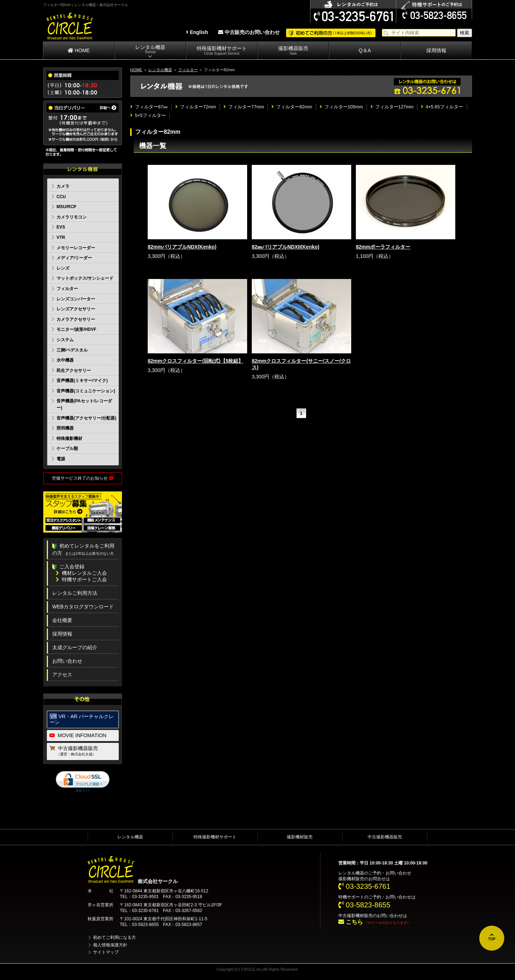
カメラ (63, 186)
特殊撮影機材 (69, 438)
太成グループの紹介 (75, 647)
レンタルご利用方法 (75, 593)
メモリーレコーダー (76, 248)
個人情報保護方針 (110, 945)
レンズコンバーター (76, 299)
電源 (61, 459)
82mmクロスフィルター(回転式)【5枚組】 (196, 361)
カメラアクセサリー (76, 319)
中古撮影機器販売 (83, 751)
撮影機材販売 (300, 837)
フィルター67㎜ (149, 107)
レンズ (63, 268)
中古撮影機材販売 (355, 916)
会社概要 (62, 620)
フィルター (188, 70)
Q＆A (365, 50)
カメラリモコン (72, 217)
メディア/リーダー (74, 258)
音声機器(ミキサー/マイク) (82, 381)
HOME (79, 50)
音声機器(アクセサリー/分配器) (86, 418)
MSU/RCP (66, 207)
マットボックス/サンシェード (85, 278)
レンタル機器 (150, 50)
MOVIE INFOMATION (78, 735)
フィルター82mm (292, 107)
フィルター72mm (196, 107)
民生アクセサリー (74, 371)
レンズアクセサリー (76, 309)
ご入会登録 (68, 567)
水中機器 (65, 360)
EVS (61, 227)
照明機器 (65, 428)
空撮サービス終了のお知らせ (82, 478)
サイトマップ (106, 952)
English (197, 32)
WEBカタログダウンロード (83, 607)
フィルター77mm (244, 107)
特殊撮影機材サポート (222, 51)
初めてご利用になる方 (114, 937)
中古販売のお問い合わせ (249, 32)
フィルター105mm (341, 107)
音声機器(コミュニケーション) (86, 391)
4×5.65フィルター (442, 107)
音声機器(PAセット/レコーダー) (84, 404)
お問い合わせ (67, 661)
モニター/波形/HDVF (76, 329)
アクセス (62, 675)
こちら (350, 922)
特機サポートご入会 (81, 579)
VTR (61, 237)
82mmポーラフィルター (383, 247)
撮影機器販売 (293, 51)
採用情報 (436, 50)
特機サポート (351, 897)
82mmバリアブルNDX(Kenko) (182, 247)
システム (65, 340)
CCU (61, 197)
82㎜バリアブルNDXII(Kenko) (286, 247)
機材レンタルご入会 (81, 573)
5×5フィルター (148, 115)
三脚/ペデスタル (72, 350)
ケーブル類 (67, 449)
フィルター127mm (392, 107)
